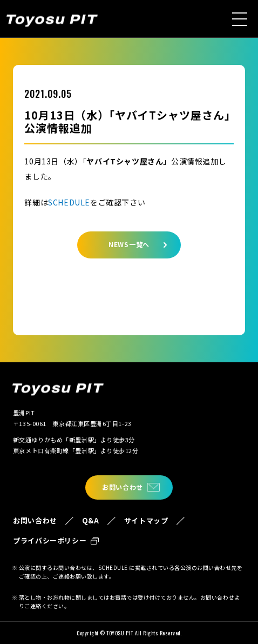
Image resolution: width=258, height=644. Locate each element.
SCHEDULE (69, 202)
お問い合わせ (123, 487)
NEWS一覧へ (129, 244)
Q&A (91, 520)
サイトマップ (146, 520)
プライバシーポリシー (50, 540)
